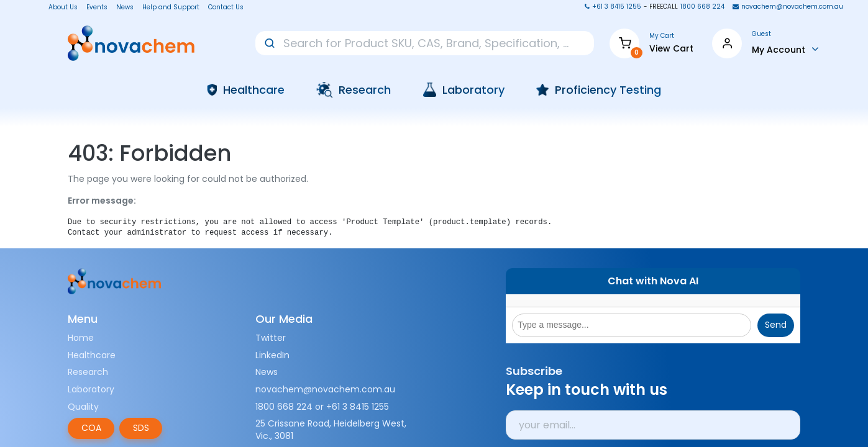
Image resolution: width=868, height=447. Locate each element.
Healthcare (92, 355)
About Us (59, 7)
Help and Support (171, 7)
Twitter (271, 338)
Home (81, 338)
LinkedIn (272, 355)
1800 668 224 (284, 407)
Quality (83, 407)
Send (776, 325)
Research (88, 372)
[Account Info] (785, 49)
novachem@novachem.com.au (325, 389)
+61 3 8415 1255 (358, 407)
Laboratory (91, 389)
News (125, 7)
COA (91, 428)
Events (97, 7)
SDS (141, 428)
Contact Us (226, 7)
